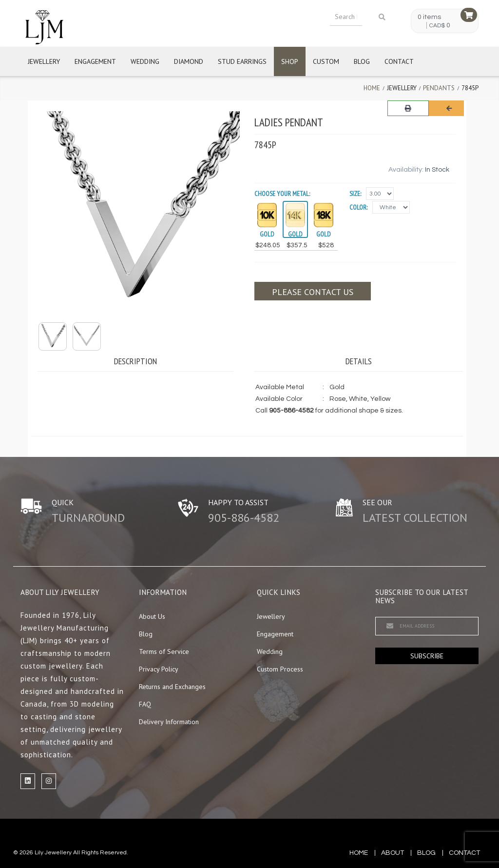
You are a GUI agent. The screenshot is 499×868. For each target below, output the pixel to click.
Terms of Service (164, 651)
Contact (399, 61)
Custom (326, 61)
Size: (355, 194)
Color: (358, 207)
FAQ (145, 704)
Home (372, 88)
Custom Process (280, 669)
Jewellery (44, 61)
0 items (429, 17)
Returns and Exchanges (172, 687)
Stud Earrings (242, 61)
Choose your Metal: (282, 194)
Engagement (95, 61)
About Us (152, 616)
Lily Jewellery (53, 853)
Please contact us (313, 292)
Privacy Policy (159, 669)
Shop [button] (290, 61)
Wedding (145, 61)
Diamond (189, 61)
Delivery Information (169, 722)
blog (426, 853)
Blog (362, 61)
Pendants (439, 88)
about (393, 853)
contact (464, 853)
